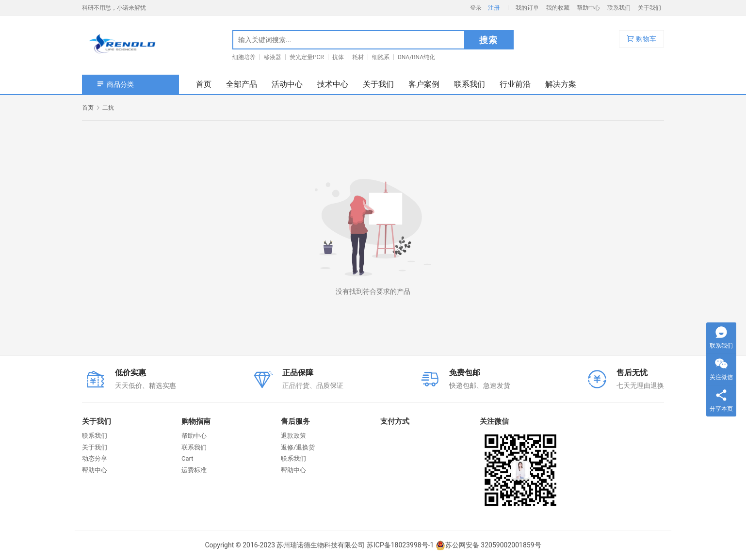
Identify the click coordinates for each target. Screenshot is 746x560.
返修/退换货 (298, 447)
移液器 (273, 57)
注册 (494, 8)
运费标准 (194, 470)
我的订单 (527, 8)
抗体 (338, 57)
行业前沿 (515, 84)
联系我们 (619, 8)
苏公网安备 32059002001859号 (488, 545)
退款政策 (293, 436)
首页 (204, 84)
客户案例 (424, 84)
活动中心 (287, 84)
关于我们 (649, 8)
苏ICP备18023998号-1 (400, 545)
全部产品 (242, 84)
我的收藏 (558, 8)
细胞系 (381, 57)
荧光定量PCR (307, 57)
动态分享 (95, 458)
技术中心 (333, 84)
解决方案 (561, 84)
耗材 (358, 57)
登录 (476, 8)
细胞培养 (244, 57)
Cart (187, 458)
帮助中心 (588, 8)
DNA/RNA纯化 (416, 57)
